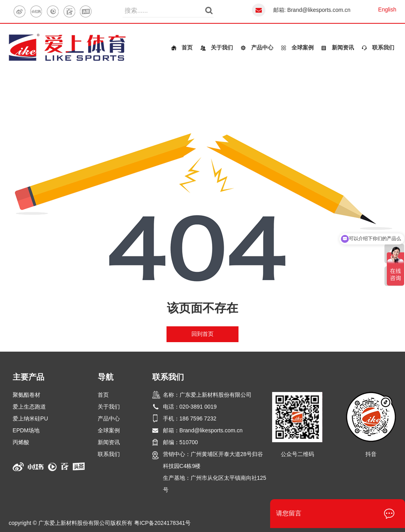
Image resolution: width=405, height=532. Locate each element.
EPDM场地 (26, 430)
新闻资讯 (343, 47)
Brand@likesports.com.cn (319, 10)
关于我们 (222, 47)
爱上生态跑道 (29, 407)
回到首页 (202, 334)
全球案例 (303, 47)
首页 (187, 47)
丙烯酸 (21, 442)
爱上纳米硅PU (30, 418)
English (387, 9)
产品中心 (262, 47)
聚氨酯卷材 (26, 395)
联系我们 (383, 47)
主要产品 (28, 377)
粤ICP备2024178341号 (162, 523)
